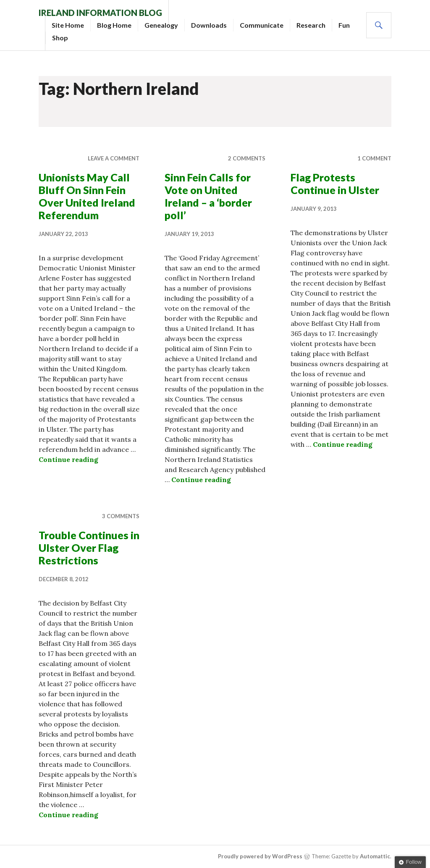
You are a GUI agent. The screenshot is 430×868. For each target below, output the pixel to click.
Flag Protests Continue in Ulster (335, 184)
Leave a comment (114, 158)
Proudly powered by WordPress (260, 856)
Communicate (262, 25)
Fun (344, 25)
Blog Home (114, 25)
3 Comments (121, 516)
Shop (60, 38)
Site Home (68, 25)
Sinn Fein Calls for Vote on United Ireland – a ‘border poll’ (208, 196)
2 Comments (247, 158)
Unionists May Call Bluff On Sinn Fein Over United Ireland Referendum (87, 196)
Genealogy (161, 25)
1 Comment (374, 158)
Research (311, 25)
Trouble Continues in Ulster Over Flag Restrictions (89, 548)
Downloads (209, 25)
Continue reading (68, 459)
